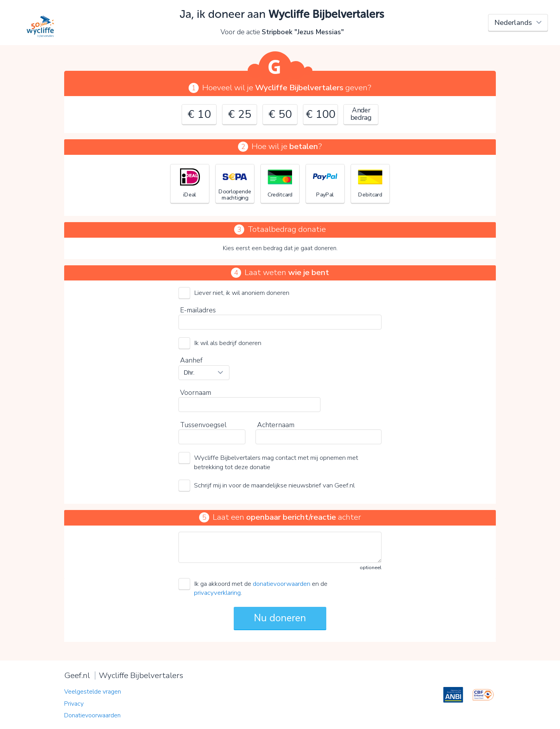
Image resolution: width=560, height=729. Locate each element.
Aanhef (191, 360)
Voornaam (196, 393)
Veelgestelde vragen (93, 692)
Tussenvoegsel (203, 425)
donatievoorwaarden (282, 584)
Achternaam (276, 425)
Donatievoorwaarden (92, 715)
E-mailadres (198, 310)
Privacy (74, 704)
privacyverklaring (217, 593)
